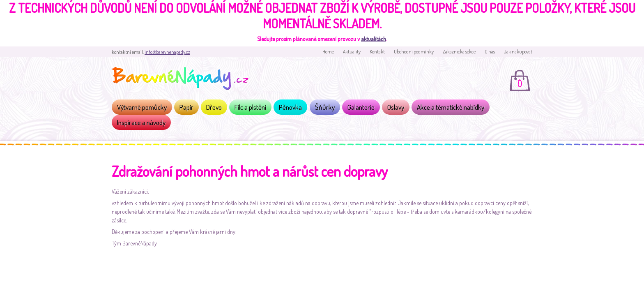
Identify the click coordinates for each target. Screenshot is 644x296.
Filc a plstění (250, 107)
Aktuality (352, 52)
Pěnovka (290, 107)
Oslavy (396, 107)
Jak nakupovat (518, 52)
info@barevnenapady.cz (167, 52)
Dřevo (214, 107)
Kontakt (377, 52)
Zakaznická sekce (459, 52)
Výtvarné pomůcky (142, 107)
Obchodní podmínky (414, 52)
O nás (490, 52)
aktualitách (374, 39)
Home (328, 52)
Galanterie (361, 107)
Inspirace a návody (141, 122)
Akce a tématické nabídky (451, 107)
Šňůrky (325, 107)
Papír (186, 107)
